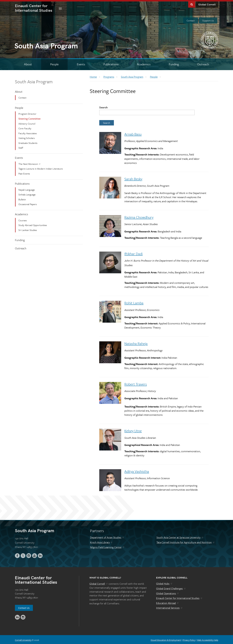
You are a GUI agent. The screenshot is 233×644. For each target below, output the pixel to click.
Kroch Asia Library (101, 542)
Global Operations (168, 592)
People (19, 107)
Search (103, 107)
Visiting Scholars (27, 137)
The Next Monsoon (30, 163)
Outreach (21, 247)
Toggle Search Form (192, 3)
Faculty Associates (28, 132)
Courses (23, 220)
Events (19, 157)
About (19, 91)
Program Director (27, 113)
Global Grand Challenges (171, 588)
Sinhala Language (27, 194)
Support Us (208, 20)
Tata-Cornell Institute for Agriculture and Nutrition (186, 542)
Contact (191, 20)
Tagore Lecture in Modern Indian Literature (41, 168)
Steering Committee (29, 118)
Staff (21, 147)
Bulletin (22, 199)
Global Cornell (207, 4)
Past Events (24, 173)
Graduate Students (28, 142)
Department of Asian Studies (107, 537)
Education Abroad (167, 602)
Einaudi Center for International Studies (179, 597)
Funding (20, 239)
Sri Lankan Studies (28, 229)
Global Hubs (164, 583)
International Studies (35, 7)
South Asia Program (34, 81)
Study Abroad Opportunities (33, 224)
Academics (21, 213)
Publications (22, 183)
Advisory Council (27, 123)
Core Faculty (25, 128)
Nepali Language (27, 189)
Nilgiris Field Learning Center (107, 546)
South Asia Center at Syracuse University (180, 537)
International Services (169, 607)
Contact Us (24, 607)
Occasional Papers (28, 203)
